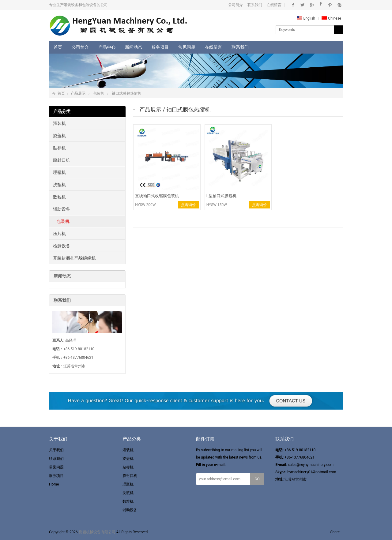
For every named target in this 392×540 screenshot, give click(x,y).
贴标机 (59, 148)
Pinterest (330, 5)
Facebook (293, 5)
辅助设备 (62, 209)
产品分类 (62, 111)
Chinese (331, 18)
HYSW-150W (217, 205)
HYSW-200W (145, 205)
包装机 (99, 93)
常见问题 (187, 47)
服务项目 (160, 47)
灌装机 (59, 123)
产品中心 (107, 47)
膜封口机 (62, 160)
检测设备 (62, 246)
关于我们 (56, 450)
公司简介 (236, 5)
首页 (58, 47)
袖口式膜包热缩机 (126, 93)
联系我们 (255, 5)
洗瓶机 (59, 185)
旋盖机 (59, 136)
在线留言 (274, 5)
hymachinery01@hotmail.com (312, 472)
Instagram (321, 5)
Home (54, 484)
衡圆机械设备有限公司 (97, 532)
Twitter (302, 5)
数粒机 (59, 197)
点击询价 (188, 205)
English (306, 18)
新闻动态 (134, 47)
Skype (339, 5)
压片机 (59, 234)
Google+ (312, 5)
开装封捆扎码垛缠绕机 (74, 258)
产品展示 (78, 93)
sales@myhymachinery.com (311, 465)
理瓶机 (59, 172)
